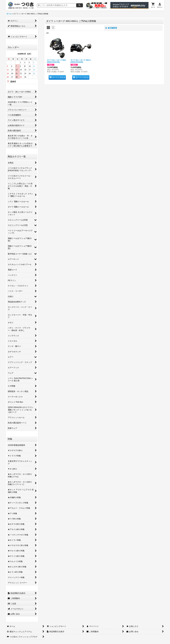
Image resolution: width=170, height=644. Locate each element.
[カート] (153, 5)
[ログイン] (160, 5)
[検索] (80, 5)
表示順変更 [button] (111, 28)
